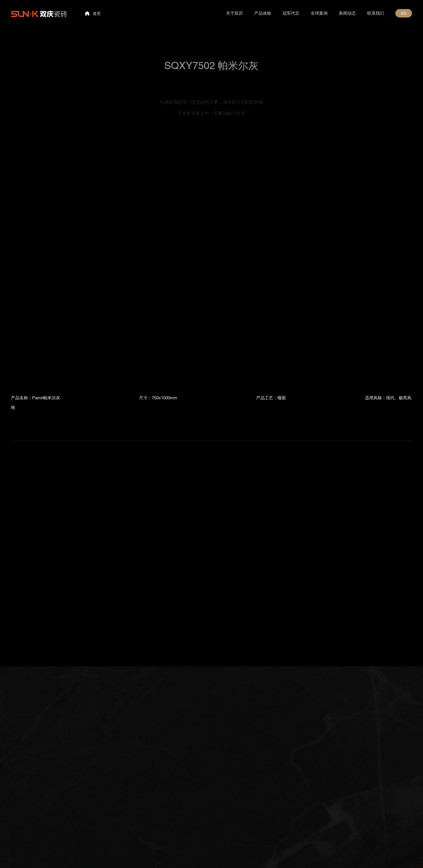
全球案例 (319, 13)
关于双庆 (234, 13)
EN (404, 13)
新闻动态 (347, 13)
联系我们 (376, 13)
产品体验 (263, 13)
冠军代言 (291, 13)
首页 (97, 14)
